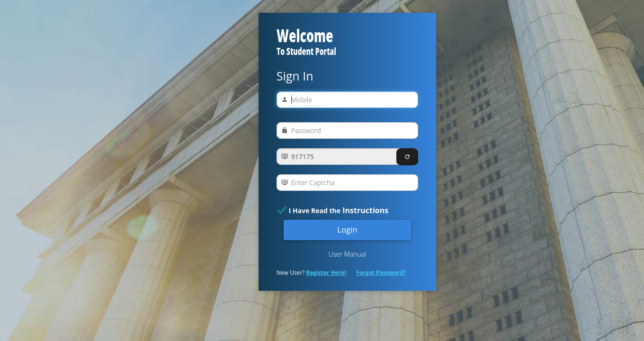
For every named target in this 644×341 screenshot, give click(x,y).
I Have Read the (339, 211)
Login (347, 229)
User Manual (347, 254)
